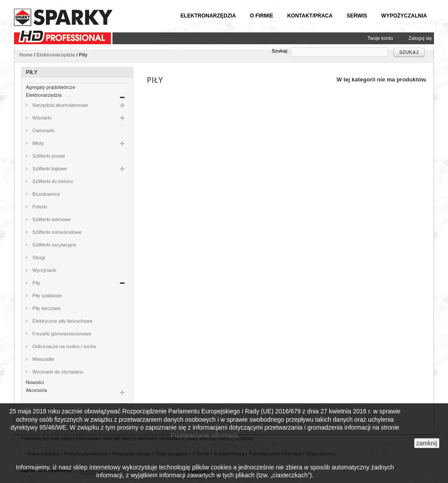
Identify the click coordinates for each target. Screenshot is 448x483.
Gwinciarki (43, 130)
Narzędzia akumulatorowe (59, 105)
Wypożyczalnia (404, 16)
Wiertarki (41, 118)
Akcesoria (36, 390)
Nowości (35, 382)
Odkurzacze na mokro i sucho (64, 346)
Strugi (38, 257)
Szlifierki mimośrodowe (56, 232)
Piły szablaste (46, 296)
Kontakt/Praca (310, 16)
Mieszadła (43, 359)
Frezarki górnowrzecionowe (61, 334)
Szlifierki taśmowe (51, 219)
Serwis (357, 16)
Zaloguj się (420, 38)
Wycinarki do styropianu (57, 372)
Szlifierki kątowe (49, 169)
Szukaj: (280, 51)
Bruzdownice (45, 194)
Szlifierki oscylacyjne (54, 245)
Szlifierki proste (48, 156)
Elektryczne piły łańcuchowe (62, 321)
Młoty (37, 143)
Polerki (39, 207)
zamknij (427, 443)
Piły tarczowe (46, 308)
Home (26, 55)
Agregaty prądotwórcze (51, 87)
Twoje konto (380, 38)
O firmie (261, 16)
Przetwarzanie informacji (204, 435)
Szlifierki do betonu (52, 181)
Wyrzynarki (44, 270)
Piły (36, 283)
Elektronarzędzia (208, 16)
